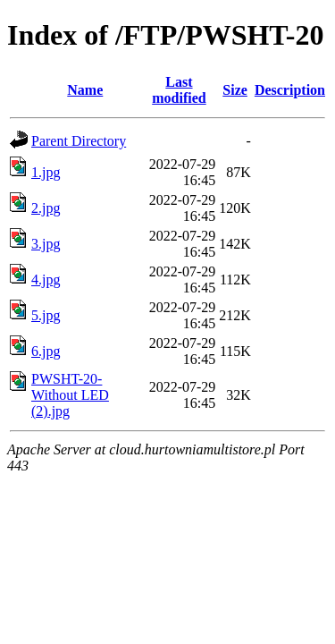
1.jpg (46, 172)
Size (235, 90)
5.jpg (46, 315)
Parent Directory (79, 141)
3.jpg (46, 244)
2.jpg (46, 208)
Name (85, 90)
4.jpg (46, 280)
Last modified (179, 90)
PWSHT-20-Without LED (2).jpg (70, 395)
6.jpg (46, 351)
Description (290, 90)
